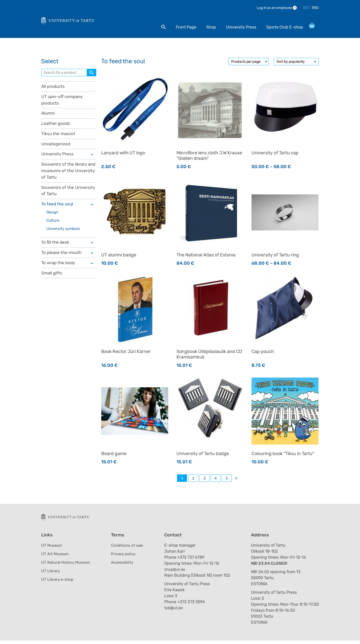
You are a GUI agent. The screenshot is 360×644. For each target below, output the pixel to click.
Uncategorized (57, 148)
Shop (206, 27)
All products (54, 88)
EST (306, 8)
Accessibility (124, 566)
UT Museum (52, 549)
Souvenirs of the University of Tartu (60, 196)
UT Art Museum (56, 557)
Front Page (181, 27)
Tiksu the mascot (59, 137)
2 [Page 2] (193, 480)
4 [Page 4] (216, 480)
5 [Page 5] (227, 480)
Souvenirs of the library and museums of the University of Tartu (65, 175)
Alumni (48, 116)
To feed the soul (57, 210)
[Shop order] (296, 63)
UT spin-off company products (63, 102)
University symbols (64, 235)
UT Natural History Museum (67, 566)
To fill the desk (56, 249)
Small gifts (52, 281)
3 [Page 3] (204, 480)
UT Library (51, 574)
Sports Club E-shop (279, 27)
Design (53, 218)
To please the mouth (62, 260)
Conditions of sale (129, 549)
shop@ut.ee (177, 573)
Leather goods (56, 127)
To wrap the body (59, 270)
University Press (236, 27)
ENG (315, 8)
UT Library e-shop (58, 583)
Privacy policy (125, 557)
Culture (53, 227)
